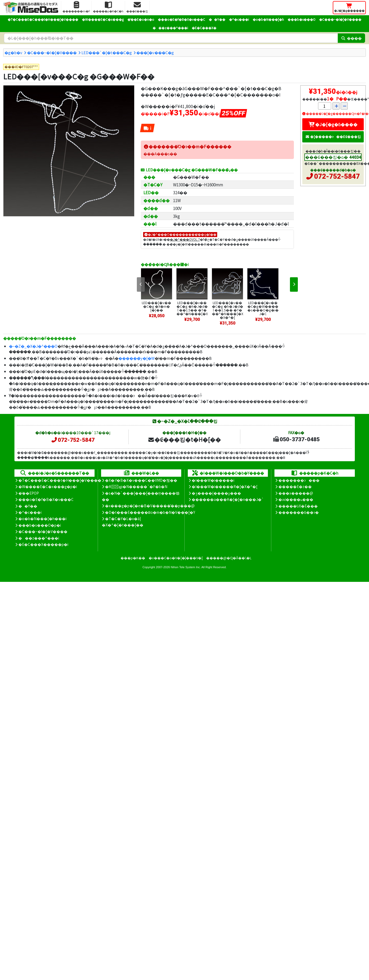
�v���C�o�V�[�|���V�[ (176, 558)
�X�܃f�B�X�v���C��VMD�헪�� (141, 480)
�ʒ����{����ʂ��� (216, 493)
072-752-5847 (337, 176)
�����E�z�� (295, 486)
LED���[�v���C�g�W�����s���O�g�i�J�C (263, 308)
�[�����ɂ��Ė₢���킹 (333, 137)
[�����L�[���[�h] (171, 38)
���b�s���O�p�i (40, 525)
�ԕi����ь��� (296, 499)
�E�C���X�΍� (204, 28)
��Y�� (217, 19)
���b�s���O (302, 19)
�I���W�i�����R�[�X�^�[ (225, 486)
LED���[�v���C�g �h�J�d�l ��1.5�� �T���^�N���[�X (192, 308)
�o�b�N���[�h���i (42, 519)
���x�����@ (296, 493)
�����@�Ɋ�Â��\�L (229, 558)
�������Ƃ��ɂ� (299, 512)
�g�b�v (13, 52)
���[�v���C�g (155, 52)
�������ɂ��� (299, 480)
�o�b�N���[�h (268, 19)
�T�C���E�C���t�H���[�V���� (43, 19)
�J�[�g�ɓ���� (333, 124)
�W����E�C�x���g (103, 19)
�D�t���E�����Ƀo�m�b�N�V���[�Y (150, 512)
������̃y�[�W (137, 358)
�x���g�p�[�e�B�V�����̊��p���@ (150, 506)
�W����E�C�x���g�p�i (48, 486)
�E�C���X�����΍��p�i (43, 544)
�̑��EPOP (29, 493)
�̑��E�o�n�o (141, 19)
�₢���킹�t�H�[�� (184, 439)
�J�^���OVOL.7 (185, 239)
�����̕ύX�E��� (298, 506)
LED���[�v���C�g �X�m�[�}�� (157, 306)
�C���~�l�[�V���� (340, 19)
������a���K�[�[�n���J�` (228, 499)
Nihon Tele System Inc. (186, 567)
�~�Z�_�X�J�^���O (33, 346)
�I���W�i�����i (213, 480)
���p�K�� (133, 558)
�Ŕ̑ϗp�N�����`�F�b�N (136, 486)
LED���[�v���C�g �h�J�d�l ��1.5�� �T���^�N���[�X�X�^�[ (228, 310)
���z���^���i (170, 28)
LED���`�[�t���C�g (107, 52)
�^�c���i (239, 19)
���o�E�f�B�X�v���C (181, 19)
